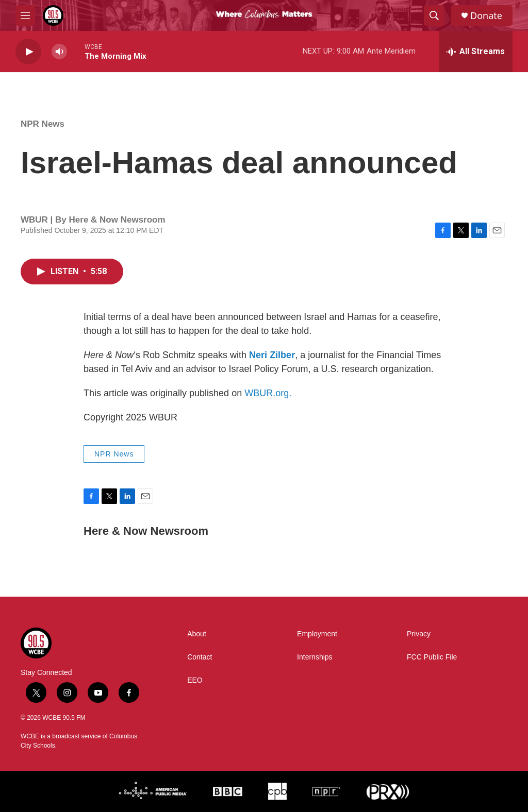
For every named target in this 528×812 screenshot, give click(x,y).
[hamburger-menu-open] (25, 15)
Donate (486, 16)
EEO (195, 680)
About (197, 634)
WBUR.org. (268, 393)
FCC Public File (432, 657)
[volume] (59, 52)
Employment (317, 634)
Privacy (419, 634)
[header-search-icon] (434, 15)
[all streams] (476, 52)
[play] (28, 52)
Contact (200, 657)
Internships (315, 657)
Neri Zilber (272, 355)
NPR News (43, 124)
